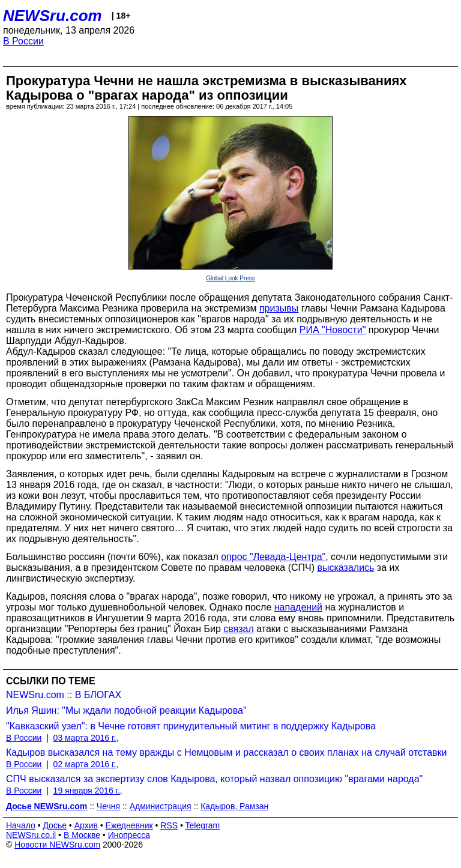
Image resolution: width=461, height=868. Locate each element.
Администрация (161, 806)
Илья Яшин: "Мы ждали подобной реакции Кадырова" (126, 710)
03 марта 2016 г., (86, 738)
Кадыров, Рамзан (234, 806)
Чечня (108, 806)
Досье (55, 825)
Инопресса (129, 835)
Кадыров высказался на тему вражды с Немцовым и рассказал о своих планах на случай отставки (227, 752)
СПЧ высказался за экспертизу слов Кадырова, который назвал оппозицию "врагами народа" (214, 779)
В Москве (82, 835)
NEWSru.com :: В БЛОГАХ (64, 695)
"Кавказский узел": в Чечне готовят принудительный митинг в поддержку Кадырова (191, 726)
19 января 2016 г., (88, 791)
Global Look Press (230, 278)
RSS (169, 825)
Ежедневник (129, 825)
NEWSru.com (53, 16)
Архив (86, 825)
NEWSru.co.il (31, 835)
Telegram (203, 825)
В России (23, 41)
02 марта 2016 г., (86, 764)
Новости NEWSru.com (57, 845)
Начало (21, 825)
